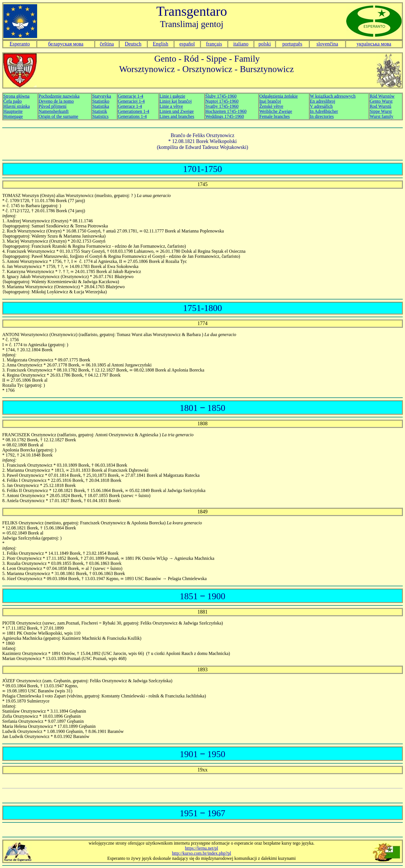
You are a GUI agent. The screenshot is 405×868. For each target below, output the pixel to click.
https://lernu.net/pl (202, 848)
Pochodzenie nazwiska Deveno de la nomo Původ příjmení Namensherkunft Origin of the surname (59, 106)
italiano (241, 44)
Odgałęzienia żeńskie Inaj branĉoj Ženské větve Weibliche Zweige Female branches (278, 106)
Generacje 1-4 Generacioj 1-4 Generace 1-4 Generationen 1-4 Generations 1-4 (134, 106)
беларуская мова (66, 44)
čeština (107, 44)
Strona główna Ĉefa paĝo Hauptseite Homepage (17, 106)
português (292, 44)
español (187, 44)
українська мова (374, 44)
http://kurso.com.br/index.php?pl (201, 853)
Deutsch (133, 44)
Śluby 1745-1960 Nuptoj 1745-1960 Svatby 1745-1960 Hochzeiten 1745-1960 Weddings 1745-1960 (226, 106)
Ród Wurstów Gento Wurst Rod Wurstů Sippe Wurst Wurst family (382, 106)
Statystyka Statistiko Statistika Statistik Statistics (102, 106)
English (160, 44)
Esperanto (20, 44)
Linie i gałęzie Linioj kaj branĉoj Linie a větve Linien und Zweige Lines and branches (177, 106)
